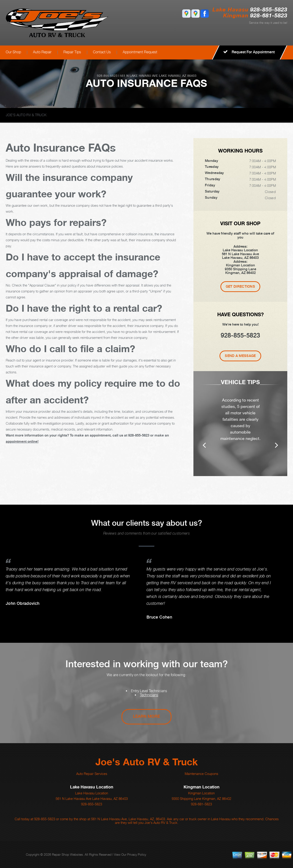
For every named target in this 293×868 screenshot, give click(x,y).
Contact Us (102, 52)
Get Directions (240, 287)
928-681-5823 (201, 804)
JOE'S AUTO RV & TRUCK (26, 115)
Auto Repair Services (92, 774)
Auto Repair (42, 52)
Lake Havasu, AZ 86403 (178, 76)
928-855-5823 (269, 10)
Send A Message (240, 356)
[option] (240, 424)
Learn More (146, 716)
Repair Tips (72, 52)
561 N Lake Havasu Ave (139, 76)
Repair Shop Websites (67, 854)
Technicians (149, 695)
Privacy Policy (137, 854)
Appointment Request (140, 52)
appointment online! (22, 441)
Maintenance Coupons (201, 774)
